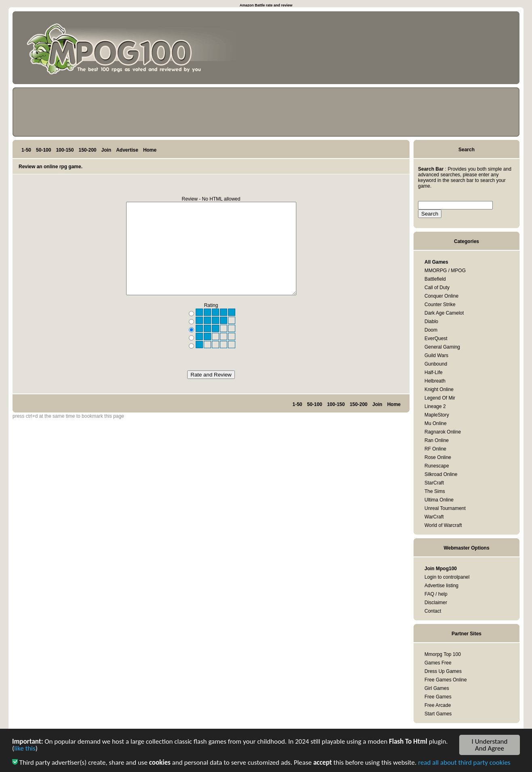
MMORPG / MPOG (445, 271)
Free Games (438, 697)
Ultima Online (439, 500)
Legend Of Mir (440, 398)
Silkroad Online (441, 474)
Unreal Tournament (445, 508)
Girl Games (437, 688)
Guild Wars (436, 355)
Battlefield (435, 279)
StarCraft (434, 483)
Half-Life (434, 372)
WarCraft (434, 517)
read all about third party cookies (464, 764)
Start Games (438, 714)
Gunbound (436, 364)
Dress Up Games (443, 671)
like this (25, 750)
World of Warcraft (443, 525)
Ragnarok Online (443, 432)
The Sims (435, 491)
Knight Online (439, 389)
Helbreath (435, 381)
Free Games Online (446, 680)
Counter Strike (440, 305)
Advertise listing (441, 586)
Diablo (431, 321)
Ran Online (437, 440)
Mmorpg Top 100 (443, 654)
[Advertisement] (479, 49)
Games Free (438, 663)
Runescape (437, 466)
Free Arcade (438, 705)
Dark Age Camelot (444, 313)
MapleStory (437, 415)
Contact (433, 611)
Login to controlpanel (447, 577)
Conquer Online (441, 296)
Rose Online (438, 457)
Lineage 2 (435, 406)
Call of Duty (437, 288)
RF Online (435, 449)
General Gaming (442, 347)
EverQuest (436, 338)
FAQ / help (436, 594)
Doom (431, 330)
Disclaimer (436, 603)
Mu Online (436, 423)
